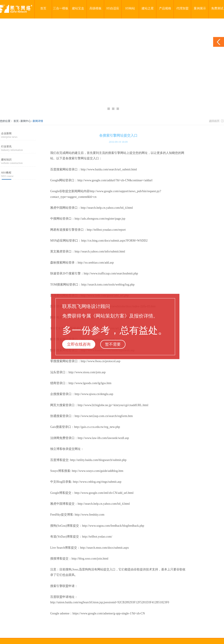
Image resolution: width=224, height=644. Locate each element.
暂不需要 (113, 344)
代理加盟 (182, 8)
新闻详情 (38, 121)
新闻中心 (26, 121)
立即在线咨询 (79, 344)
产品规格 (165, 8)
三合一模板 (61, 8)
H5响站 (130, 8)
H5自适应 (113, 8)
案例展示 (200, 8)
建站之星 (148, 8)
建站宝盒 (78, 8)
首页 (43, 8)
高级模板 (95, 8)
